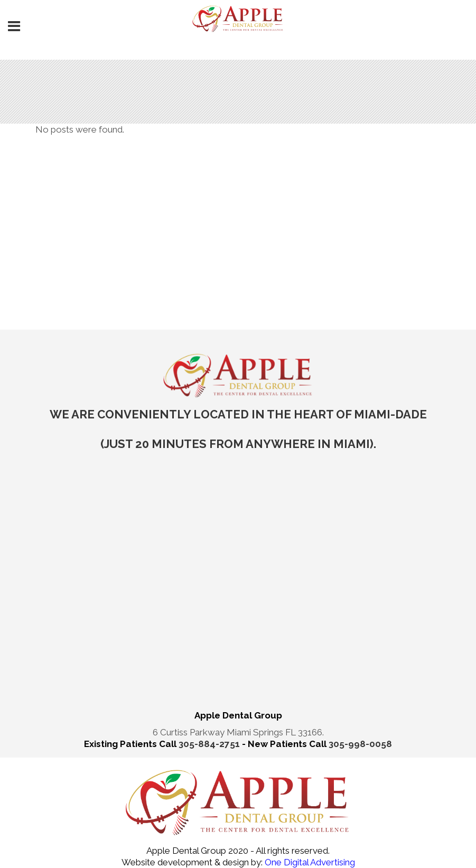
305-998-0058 (360, 744)
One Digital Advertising (309, 862)
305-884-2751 (210, 744)
